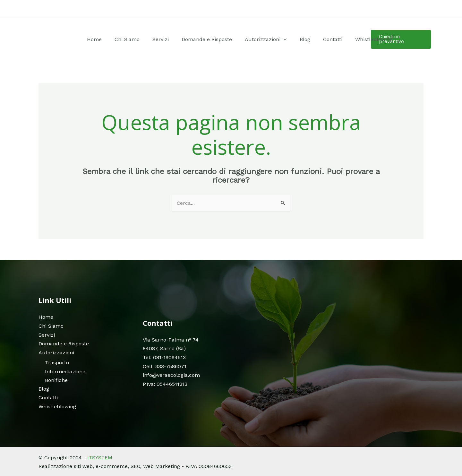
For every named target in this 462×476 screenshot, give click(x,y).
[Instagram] (421, 8)
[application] (271, 39)
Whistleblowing (340, 39)
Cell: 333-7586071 (165, 366)
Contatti (306, 39)
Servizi (163, 39)
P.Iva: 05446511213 (165, 383)
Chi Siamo (136, 39)
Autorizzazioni (254, 39)
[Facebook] (411, 8)
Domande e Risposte (202, 39)
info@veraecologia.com (171, 375)
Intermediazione (65, 371)
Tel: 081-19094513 (164, 357)
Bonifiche (56, 380)
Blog (285, 39)
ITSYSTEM (100, 457)
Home (110, 39)
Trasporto (57, 362)
